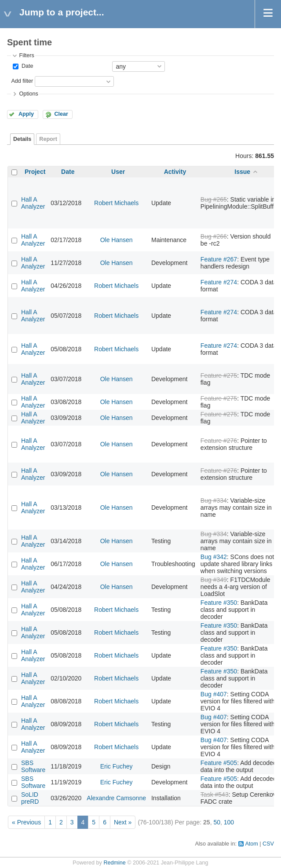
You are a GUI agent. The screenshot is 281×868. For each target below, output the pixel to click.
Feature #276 (219, 441)
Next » (123, 822)
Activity (175, 172)
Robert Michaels (116, 203)
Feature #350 (219, 603)
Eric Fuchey (117, 766)
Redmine (114, 863)
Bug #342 (214, 557)
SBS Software (33, 766)
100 (229, 822)
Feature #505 (219, 763)
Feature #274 (219, 282)
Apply (26, 114)
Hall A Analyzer (33, 203)
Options (28, 94)
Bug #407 (214, 694)
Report (48, 139)
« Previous (26, 822)
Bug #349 (214, 580)
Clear (61, 114)
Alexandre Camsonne (116, 798)
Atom (251, 844)
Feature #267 (219, 259)
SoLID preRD (30, 798)
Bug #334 (214, 500)
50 (217, 822)
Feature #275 (219, 375)
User (118, 172)
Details (22, 139)
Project (35, 172)
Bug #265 (214, 199)
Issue (242, 172)
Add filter (22, 81)
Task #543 (215, 794)
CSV (268, 844)
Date (26, 66)
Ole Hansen (117, 240)
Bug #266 (214, 236)
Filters (26, 55)
